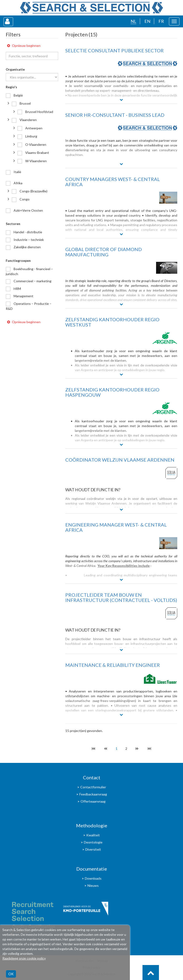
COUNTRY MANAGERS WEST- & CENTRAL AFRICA (113, 182)
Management (23, 296)
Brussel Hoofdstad (39, 112)
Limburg (31, 136)
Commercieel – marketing (32, 281)
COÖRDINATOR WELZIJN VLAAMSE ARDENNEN (120, 460)
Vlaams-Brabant (37, 153)
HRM (17, 289)
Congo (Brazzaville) (33, 191)
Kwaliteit (93, 835)
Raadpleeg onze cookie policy (24, 958)
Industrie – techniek (28, 240)
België (18, 95)
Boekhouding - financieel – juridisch (29, 271)
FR (161, 21)
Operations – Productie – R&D (29, 306)
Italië (17, 172)
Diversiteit (93, 849)
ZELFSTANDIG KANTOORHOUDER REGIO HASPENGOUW (112, 392)
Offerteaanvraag (93, 801)
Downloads (93, 878)
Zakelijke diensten (27, 247)
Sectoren (13, 224)
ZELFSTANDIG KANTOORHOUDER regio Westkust (112, 322)
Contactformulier (93, 787)
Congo (24, 199)
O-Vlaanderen (35, 144)
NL (133, 21)
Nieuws (93, 885)
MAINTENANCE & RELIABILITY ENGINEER (113, 665)
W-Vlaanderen (36, 161)
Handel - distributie (28, 232)
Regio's (11, 87)
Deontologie (93, 842)
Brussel (25, 103)
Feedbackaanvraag (93, 794)
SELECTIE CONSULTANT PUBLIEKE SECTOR (114, 50)
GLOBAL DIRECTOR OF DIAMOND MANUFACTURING (104, 252)
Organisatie (15, 69)
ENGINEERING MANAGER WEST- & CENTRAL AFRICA (116, 527)
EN (147, 21)
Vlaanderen (28, 120)
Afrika (18, 183)
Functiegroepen (18, 261)
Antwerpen (33, 128)
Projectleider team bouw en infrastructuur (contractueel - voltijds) (121, 597)
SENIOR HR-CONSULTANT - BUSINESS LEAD (115, 115)
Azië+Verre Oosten (28, 210)
